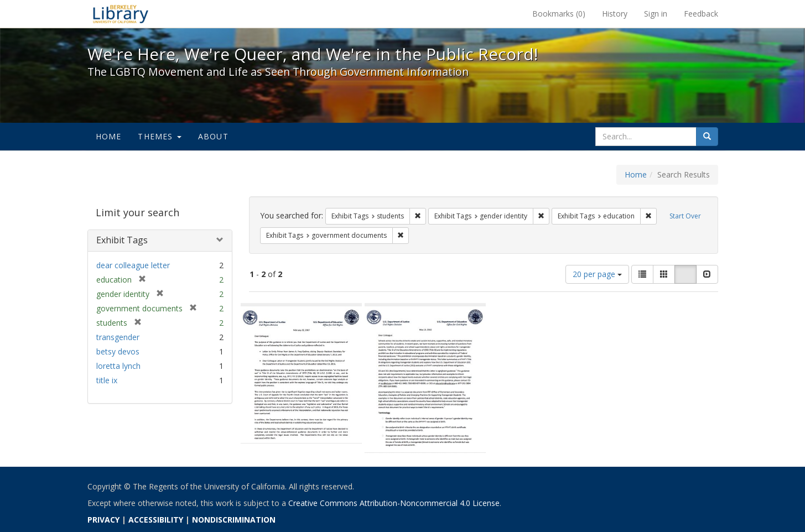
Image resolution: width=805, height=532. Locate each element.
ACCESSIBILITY (156, 520)
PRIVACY (103, 520)
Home (109, 136)
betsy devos (118, 351)
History (615, 14)
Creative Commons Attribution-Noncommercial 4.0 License (394, 503)
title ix (107, 380)
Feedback (701, 14)
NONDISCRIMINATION (234, 520)
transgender (118, 337)
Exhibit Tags (122, 240)
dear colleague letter (133, 265)
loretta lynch (118, 366)
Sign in (656, 14)
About (213, 136)
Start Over (685, 216)
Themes (159, 136)
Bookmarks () (559, 14)
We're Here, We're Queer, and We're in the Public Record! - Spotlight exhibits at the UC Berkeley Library (121, 14)
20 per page (597, 274)
